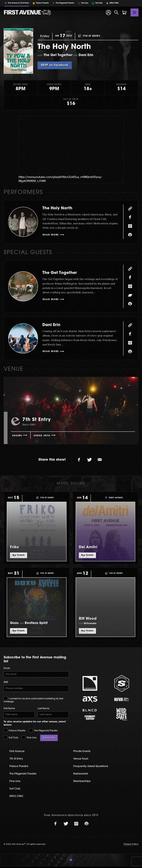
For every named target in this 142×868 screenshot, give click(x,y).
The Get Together (62, 273)
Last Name (43, 709)
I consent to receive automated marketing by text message (33, 700)
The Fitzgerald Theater (43, 731)
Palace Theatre (15, 731)
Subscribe (49, 739)
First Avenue (17, 752)
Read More (51, 235)
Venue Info (44, 436)
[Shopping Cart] (124, 12)
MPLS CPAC (17, 798)
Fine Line (29, 738)
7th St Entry (17, 760)
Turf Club (11, 738)
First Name (9, 709)
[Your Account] (108, 12)
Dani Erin (53, 325)
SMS (6, 683)
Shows (18, 436)
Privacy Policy (131, 846)
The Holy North (59, 208)
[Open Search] (116, 12)
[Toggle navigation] (134, 12)
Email (7, 668)
